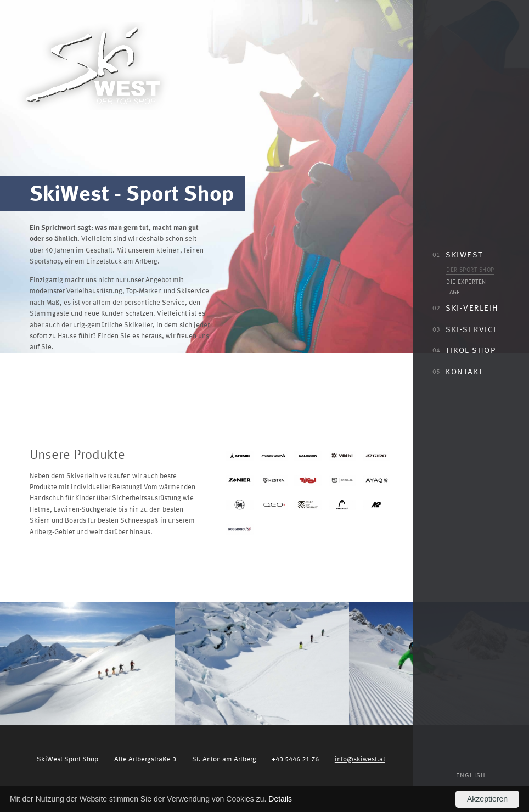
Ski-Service (465, 329)
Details (280, 799)
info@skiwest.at (360, 758)
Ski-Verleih (465, 307)
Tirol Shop (464, 350)
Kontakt (458, 371)
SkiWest (457, 254)
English (471, 775)
